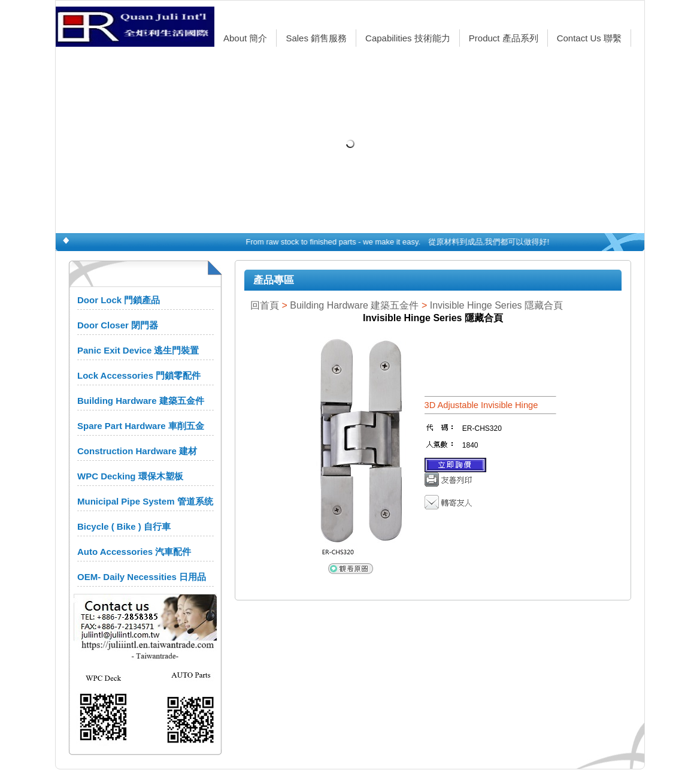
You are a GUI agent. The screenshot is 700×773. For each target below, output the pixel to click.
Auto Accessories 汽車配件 (134, 552)
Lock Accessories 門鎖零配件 (139, 375)
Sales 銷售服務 (316, 38)
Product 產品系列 (504, 38)
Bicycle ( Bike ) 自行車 (124, 526)
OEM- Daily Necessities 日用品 (142, 577)
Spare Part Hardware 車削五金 (141, 426)
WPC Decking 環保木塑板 (130, 476)
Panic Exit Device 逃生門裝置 (138, 350)
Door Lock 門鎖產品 (119, 300)
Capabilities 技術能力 (408, 38)
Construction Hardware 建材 (137, 451)
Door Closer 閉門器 (118, 325)
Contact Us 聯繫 (589, 38)
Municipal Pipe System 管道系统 (145, 501)
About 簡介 (245, 38)
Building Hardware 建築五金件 (141, 401)
